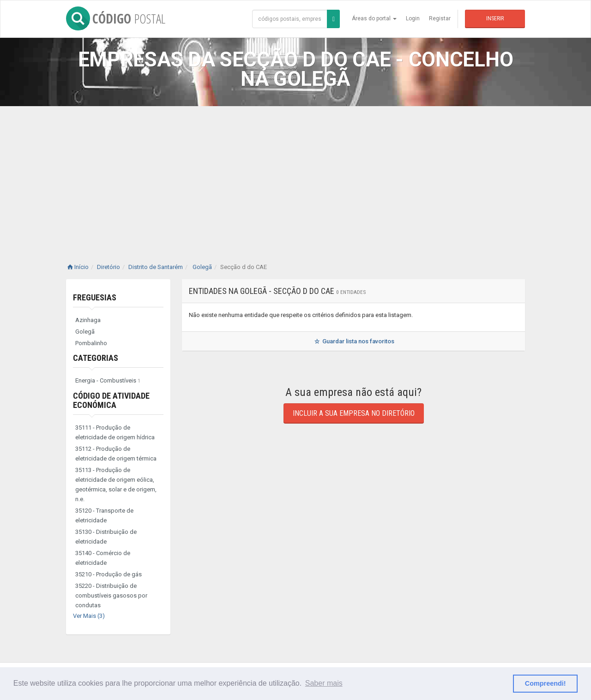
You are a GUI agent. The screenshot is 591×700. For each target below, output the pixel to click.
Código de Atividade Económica (111, 400)
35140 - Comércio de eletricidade (103, 558)
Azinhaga (88, 320)
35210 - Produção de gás (109, 574)
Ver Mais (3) (89, 616)
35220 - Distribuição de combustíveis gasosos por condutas (111, 595)
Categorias (96, 358)
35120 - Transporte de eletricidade (104, 515)
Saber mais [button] (324, 683)
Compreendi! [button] (546, 683)
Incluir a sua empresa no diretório (354, 413)
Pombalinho (91, 343)
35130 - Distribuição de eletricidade (106, 537)
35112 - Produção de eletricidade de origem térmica (116, 454)
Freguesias (95, 297)
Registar (440, 18)
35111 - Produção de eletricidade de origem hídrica (115, 432)
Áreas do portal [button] (374, 18)
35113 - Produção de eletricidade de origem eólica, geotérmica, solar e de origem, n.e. (116, 485)
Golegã (85, 332)
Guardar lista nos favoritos (353, 341)
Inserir (495, 18)
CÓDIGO (116, 18)
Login (413, 18)
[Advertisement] (295, 175)
